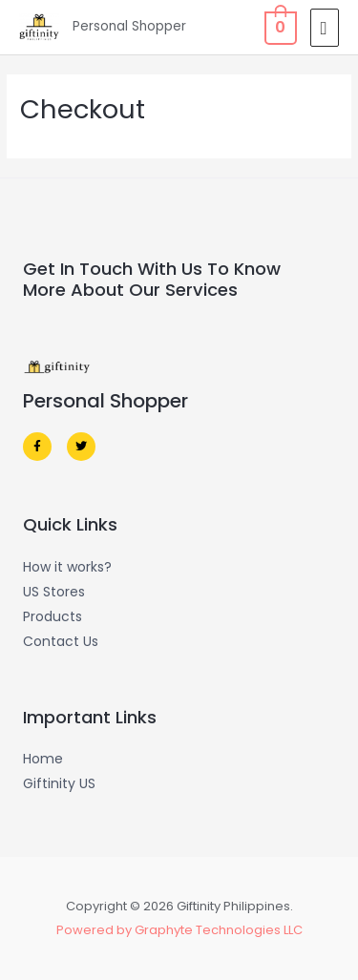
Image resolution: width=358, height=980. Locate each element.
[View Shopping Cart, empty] (279, 27)
